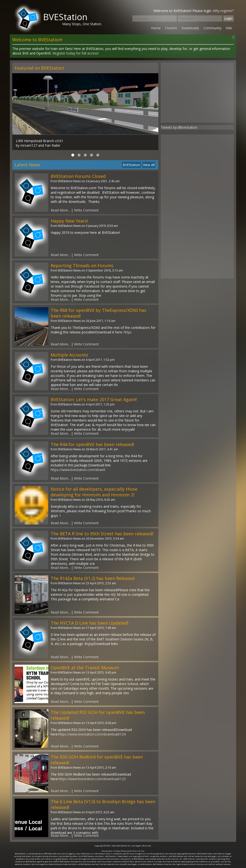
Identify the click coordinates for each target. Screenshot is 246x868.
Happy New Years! (69, 221)
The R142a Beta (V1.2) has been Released (93, 578)
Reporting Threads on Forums (82, 265)
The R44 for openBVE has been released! (92, 444)
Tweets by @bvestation (179, 127)
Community (212, 28)
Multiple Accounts (69, 355)
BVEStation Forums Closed (78, 176)
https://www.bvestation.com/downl (78, 470)
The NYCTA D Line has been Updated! (89, 623)
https (128, 332)
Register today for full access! (76, 53)
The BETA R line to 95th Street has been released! (102, 534)
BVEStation (65, 17)
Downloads (190, 28)
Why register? (223, 11)
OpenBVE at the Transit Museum (85, 668)
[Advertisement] (197, 93)
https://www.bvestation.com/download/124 (92, 734)
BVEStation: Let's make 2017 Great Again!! (94, 399)
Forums (171, 28)
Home (156, 28)
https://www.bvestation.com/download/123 (92, 779)
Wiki (229, 28)
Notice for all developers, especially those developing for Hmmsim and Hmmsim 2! (94, 492)
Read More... (60, 210)
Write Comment (86, 210)
